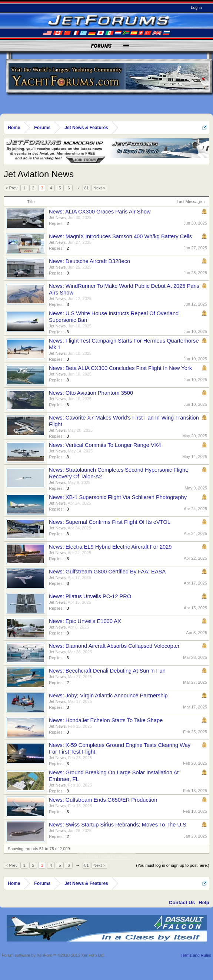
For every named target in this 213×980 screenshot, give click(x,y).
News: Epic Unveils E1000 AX (85, 621)
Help (204, 902)
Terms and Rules (196, 955)
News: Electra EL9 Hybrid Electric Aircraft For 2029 (110, 547)
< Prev (11, 188)
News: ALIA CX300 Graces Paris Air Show (100, 212)
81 (86, 188)
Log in (196, 7)
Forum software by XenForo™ (53, 955)
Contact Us (182, 902)
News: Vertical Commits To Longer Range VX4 (105, 445)
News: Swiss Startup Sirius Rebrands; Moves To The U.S (118, 825)
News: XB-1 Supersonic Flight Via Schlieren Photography (118, 497)
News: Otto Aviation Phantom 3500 (91, 393)
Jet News (57, 218)
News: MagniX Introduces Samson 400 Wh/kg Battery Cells (120, 236)
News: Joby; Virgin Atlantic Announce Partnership (108, 696)
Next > (99, 188)
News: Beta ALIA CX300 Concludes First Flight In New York (120, 368)
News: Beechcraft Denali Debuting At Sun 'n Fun (107, 671)
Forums (101, 46)
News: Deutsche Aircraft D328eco (89, 261)
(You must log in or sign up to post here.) (173, 865)
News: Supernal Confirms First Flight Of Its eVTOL (110, 522)
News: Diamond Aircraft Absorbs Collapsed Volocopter (114, 646)
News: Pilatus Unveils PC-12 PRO (90, 596)
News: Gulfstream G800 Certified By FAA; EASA (107, 572)
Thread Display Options (106, 856)
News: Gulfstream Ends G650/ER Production (103, 800)
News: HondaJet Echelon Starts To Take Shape (106, 720)
